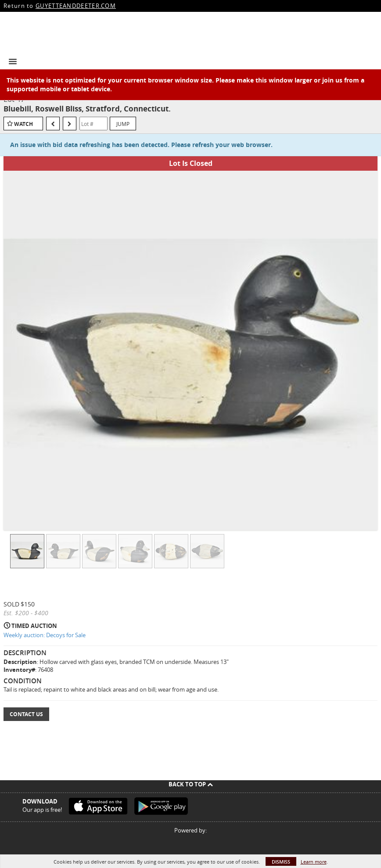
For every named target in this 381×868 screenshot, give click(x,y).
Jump (123, 124)
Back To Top (191, 784)
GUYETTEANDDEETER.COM (76, 6)
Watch (23, 124)
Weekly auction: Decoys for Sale (45, 635)
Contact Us (26, 714)
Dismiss (281, 862)
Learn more (314, 862)
